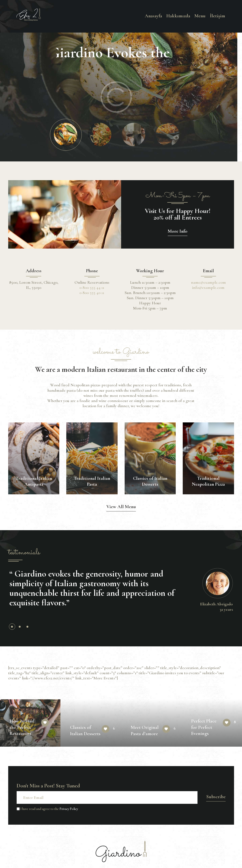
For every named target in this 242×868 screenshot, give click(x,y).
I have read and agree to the (47, 809)
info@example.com (208, 287)
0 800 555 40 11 (92, 293)
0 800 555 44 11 (92, 287)
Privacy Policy (69, 809)
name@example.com (208, 282)
